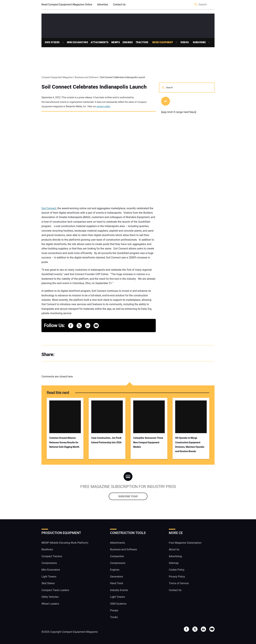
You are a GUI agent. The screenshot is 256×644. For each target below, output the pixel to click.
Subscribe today (128, 496)
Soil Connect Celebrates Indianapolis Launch (94, 87)
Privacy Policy (177, 577)
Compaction (117, 556)
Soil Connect (49, 208)
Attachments (100, 42)
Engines (128, 42)
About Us (174, 550)
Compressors (49, 563)
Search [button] (196, 5)
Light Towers (49, 577)
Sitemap (174, 563)
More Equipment (163, 42)
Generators (116, 577)
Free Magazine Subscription (185, 543)
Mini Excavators (78, 42)
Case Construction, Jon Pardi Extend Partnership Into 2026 (106, 440)
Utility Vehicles (50, 597)
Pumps (114, 610)
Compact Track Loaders (55, 590)
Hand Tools (117, 583)
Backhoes (47, 550)
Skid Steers (52, 42)
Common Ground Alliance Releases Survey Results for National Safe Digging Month (64, 442)
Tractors (142, 42)
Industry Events (119, 590)
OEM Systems (118, 604)
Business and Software (124, 550)
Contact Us (119, 5)
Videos (185, 42)
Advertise (103, 5)
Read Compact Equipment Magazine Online (67, 5)
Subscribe (199, 42)
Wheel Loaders (50, 604)
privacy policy (104, 106)
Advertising (175, 556)
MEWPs (116, 42)
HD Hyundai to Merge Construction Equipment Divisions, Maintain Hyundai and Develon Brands (190, 445)
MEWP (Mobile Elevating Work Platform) (65, 543)
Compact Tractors (52, 556)
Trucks (114, 617)
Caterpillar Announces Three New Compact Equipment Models (148, 442)
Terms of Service (179, 583)
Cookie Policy (177, 570)
